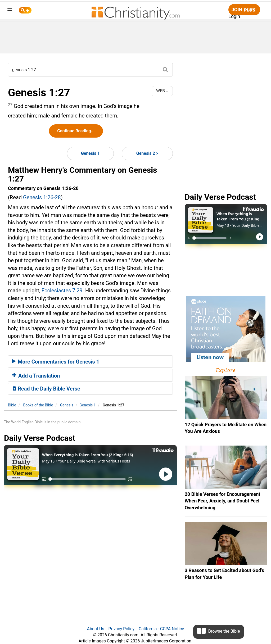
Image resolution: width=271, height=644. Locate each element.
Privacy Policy (122, 629)
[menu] (10, 11)
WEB (162, 91)
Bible (12, 405)
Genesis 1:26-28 (42, 197)
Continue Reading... (76, 131)
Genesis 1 (90, 153)
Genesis (67, 405)
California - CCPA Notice (161, 629)
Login (234, 16)
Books (38, 405)
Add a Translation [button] (36, 376)
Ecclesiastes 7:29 (62, 291)
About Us (95, 629)
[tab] (90, 361)
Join (244, 10)
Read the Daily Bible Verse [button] (46, 389)
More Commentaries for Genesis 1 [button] (56, 362)
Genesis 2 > (147, 153)
